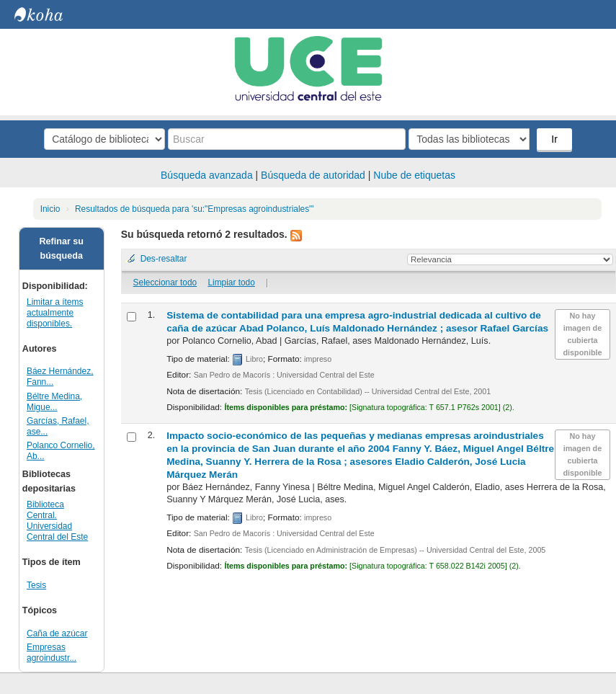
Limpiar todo (231, 283)
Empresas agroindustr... (52, 653)
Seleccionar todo (165, 283)
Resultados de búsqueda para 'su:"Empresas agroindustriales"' (195, 209)
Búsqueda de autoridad (313, 175)
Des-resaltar (164, 259)
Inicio (50, 209)
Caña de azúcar (57, 633)
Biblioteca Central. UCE (50, 14)
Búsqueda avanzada (207, 175)
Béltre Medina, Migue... (54, 402)
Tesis (36, 585)
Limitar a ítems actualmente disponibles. (55, 313)
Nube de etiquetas (414, 175)
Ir (554, 139)
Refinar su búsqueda (61, 249)
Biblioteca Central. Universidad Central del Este (57, 521)
